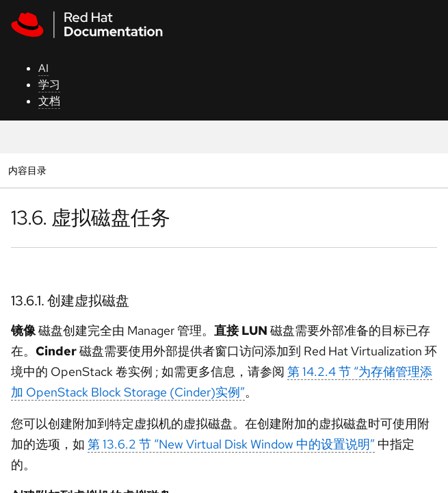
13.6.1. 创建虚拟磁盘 (70, 301)
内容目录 (27, 170)
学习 (49, 85)
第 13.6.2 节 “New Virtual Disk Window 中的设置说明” (231, 444)
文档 (49, 101)
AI (43, 68)
